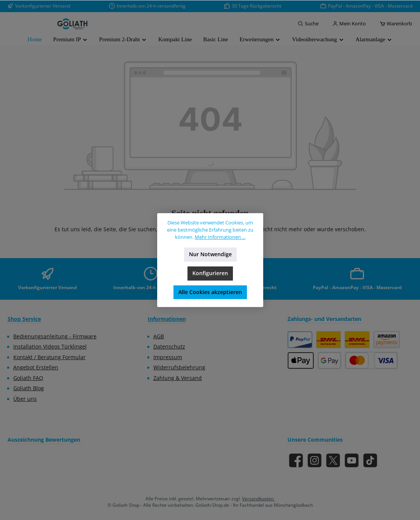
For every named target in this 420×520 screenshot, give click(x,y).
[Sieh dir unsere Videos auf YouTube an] (352, 460)
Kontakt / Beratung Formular (49, 357)
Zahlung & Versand (178, 378)
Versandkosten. (258, 498)
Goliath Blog (29, 388)
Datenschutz (169, 347)
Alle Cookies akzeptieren (210, 292)
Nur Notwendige (210, 254)
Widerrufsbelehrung (179, 367)
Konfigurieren (210, 273)
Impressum (168, 357)
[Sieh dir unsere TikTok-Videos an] (370, 460)
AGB (159, 336)
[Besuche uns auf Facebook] (296, 460)
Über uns (25, 399)
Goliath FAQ (28, 378)
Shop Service (24, 319)
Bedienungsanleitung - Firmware (55, 336)
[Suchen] (308, 24)
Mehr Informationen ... (220, 237)
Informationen (167, 319)
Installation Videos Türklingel (50, 347)
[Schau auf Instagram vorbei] (315, 460)
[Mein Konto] (349, 24)
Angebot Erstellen (36, 367)
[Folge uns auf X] (333, 460)
